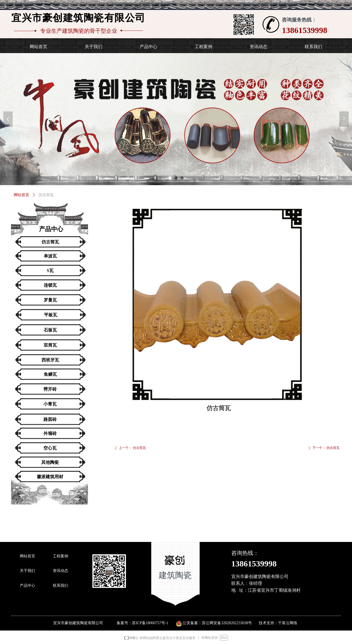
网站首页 (21, 195)
